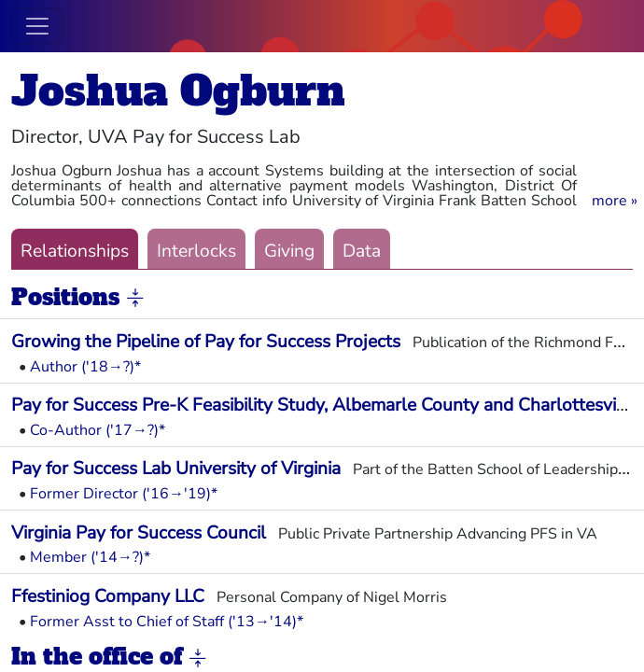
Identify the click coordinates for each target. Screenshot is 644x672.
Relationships (75, 251)
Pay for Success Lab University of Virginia (176, 469)
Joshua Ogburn (178, 91)
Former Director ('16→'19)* (124, 494)
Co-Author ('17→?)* (98, 430)
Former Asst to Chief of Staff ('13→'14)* (167, 622)
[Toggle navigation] (37, 26)
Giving (289, 251)
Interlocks (196, 251)
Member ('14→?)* (90, 557)
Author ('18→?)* (85, 367)
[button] (615, 201)
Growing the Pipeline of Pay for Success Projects (206, 342)
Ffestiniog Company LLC (108, 596)
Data (362, 251)
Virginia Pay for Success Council (139, 533)
